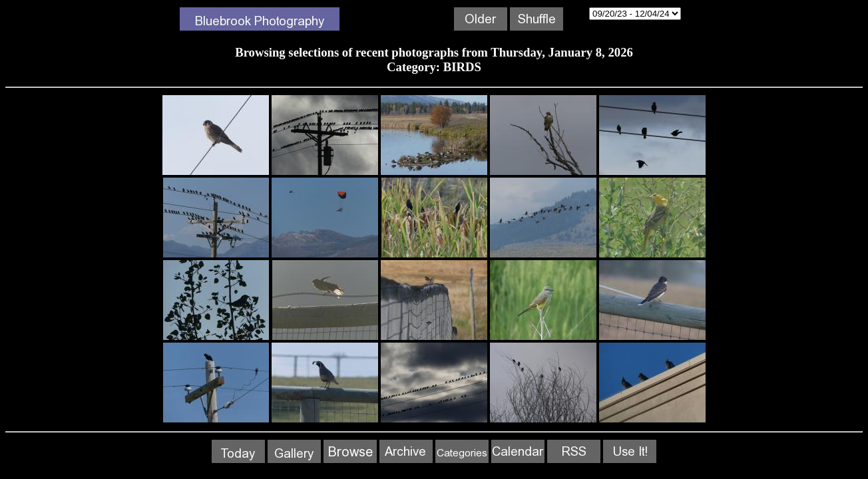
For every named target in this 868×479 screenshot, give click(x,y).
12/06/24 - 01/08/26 (635, 14)
